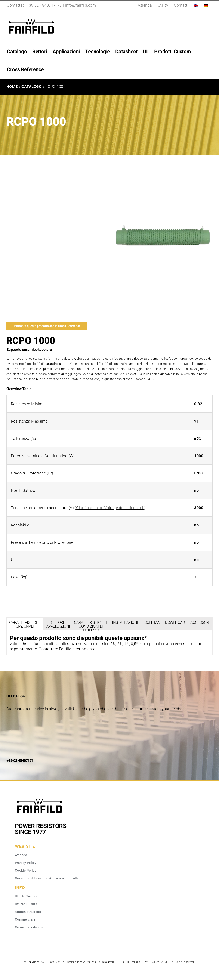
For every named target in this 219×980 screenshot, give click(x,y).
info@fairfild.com (81, 5)
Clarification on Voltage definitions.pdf (110, 508)
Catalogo (31, 86)
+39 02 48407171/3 (44, 5)
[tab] (25, 624)
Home (12, 86)
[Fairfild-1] (39, 798)
